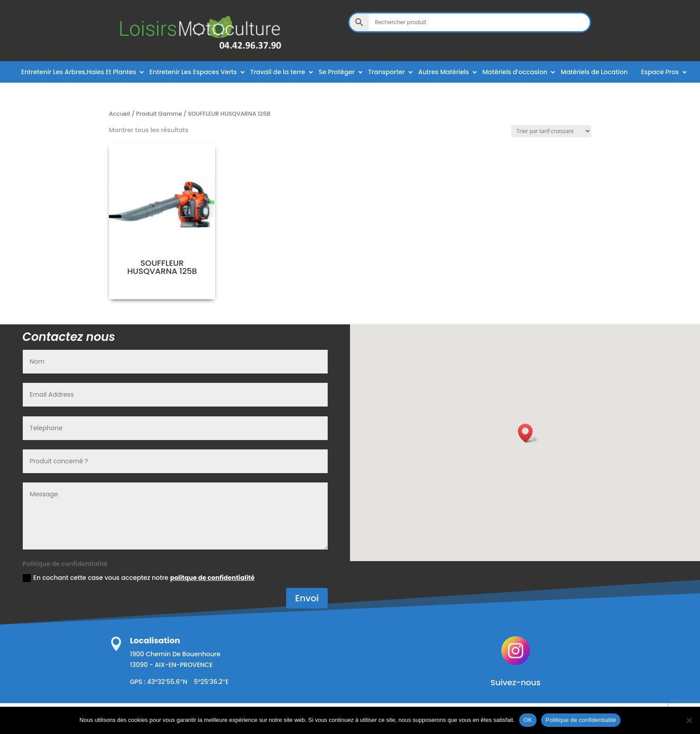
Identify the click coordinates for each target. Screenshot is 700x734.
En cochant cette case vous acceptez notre (139, 578)
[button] (528, 433)
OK (528, 720)
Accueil (120, 114)
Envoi (307, 598)
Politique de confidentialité (581, 720)
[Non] (689, 720)
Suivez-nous (516, 682)
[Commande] (551, 131)
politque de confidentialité (212, 578)
